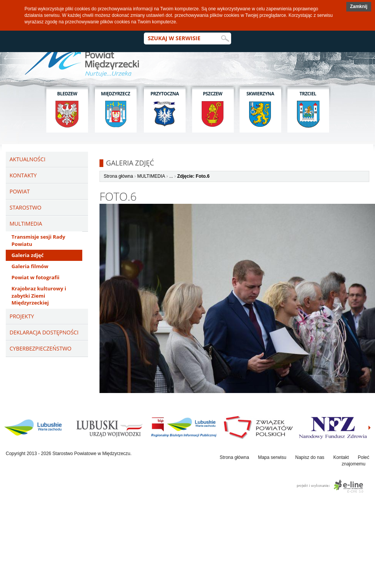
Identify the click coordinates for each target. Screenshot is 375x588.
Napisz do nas (310, 457)
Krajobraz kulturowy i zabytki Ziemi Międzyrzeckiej (39, 296)
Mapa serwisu (272, 457)
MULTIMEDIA (151, 176)
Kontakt (341, 457)
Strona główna (118, 176)
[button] (359, 7)
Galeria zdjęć (28, 255)
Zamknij (359, 7)
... (171, 176)
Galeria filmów (30, 266)
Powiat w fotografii (35, 277)
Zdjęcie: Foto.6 (193, 176)
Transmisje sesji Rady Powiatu (38, 240)
